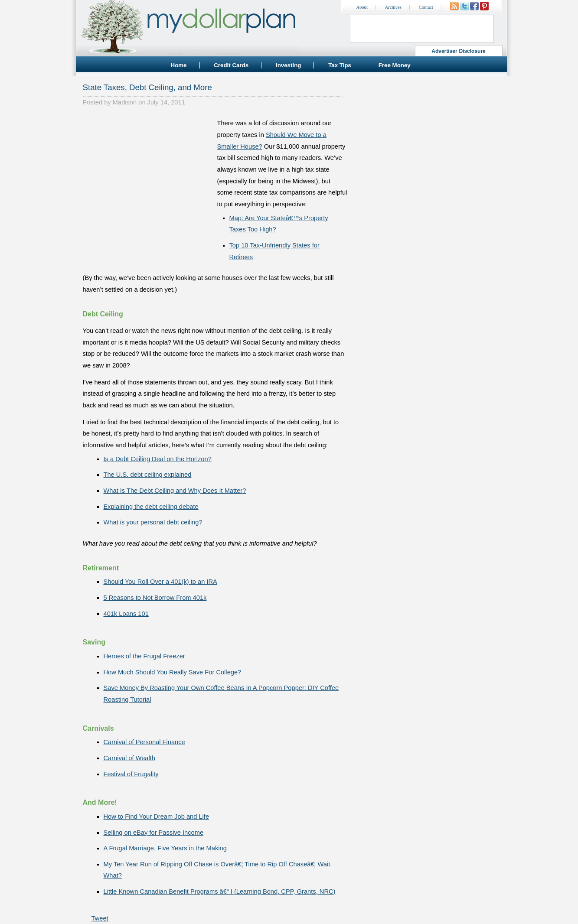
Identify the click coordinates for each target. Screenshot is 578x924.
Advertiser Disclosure (459, 51)
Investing (289, 65)
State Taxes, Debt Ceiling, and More (147, 87)
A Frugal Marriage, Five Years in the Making (165, 848)
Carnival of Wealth (129, 758)
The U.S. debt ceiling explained (148, 475)
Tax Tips (340, 65)
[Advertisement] (148, 172)
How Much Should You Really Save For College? (173, 672)
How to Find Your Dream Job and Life (157, 817)
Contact (426, 7)
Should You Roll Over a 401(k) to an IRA (160, 582)
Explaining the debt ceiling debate (151, 507)
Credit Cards (231, 65)
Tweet (100, 918)
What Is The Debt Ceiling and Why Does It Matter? (175, 491)
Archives (393, 7)
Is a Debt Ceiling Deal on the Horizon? (158, 459)
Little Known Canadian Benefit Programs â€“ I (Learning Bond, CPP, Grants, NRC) (220, 891)
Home (179, 65)
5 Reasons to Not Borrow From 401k (155, 598)
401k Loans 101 (126, 614)
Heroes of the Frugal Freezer (144, 656)
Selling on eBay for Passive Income (154, 833)
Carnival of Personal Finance (144, 742)
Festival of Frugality (131, 774)
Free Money (395, 65)
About (362, 7)
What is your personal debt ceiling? (153, 522)
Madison (125, 102)
